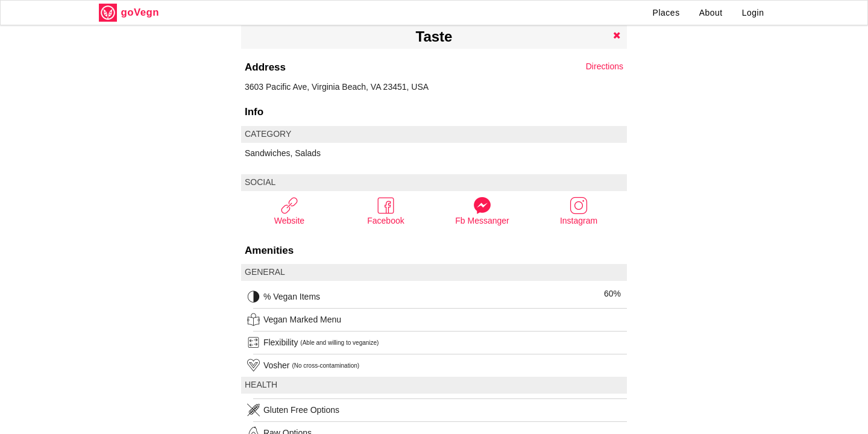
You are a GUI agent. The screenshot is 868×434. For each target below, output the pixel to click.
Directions (605, 66)
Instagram (579, 211)
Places (666, 13)
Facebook (385, 211)
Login (753, 13)
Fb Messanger (482, 211)
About (711, 13)
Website (289, 211)
